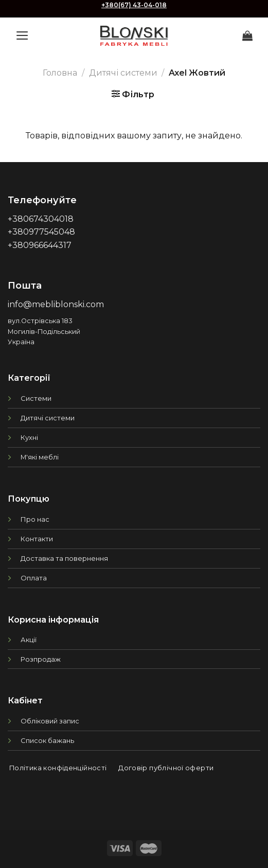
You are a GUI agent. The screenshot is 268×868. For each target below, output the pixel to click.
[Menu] (22, 36)
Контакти (37, 539)
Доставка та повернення (64, 558)
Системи (36, 398)
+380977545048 (41, 232)
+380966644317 (40, 245)
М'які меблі (40, 457)
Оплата (34, 578)
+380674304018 (41, 219)
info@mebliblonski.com (56, 304)
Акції (29, 640)
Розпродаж (41, 659)
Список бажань (47, 740)
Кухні (29, 437)
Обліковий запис (50, 721)
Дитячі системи (123, 73)
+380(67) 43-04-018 (134, 5)
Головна (60, 73)
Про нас (35, 519)
